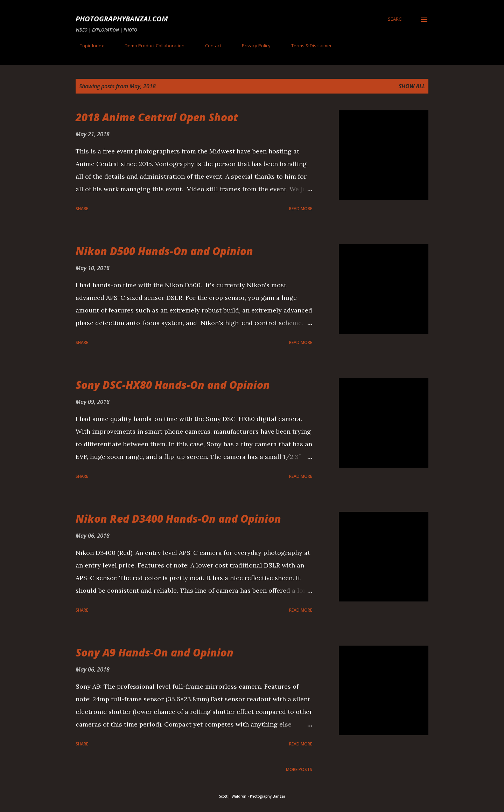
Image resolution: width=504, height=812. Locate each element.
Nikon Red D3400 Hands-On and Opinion (178, 519)
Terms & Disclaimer (307, 46)
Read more (301, 209)
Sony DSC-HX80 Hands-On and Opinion (173, 385)
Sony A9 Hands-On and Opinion (155, 652)
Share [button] (82, 209)
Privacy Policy (252, 46)
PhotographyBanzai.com (122, 19)
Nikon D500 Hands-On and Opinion (164, 251)
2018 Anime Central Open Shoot (157, 117)
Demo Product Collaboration (150, 46)
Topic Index (88, 46)
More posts (299, 769)
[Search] (396, 19)
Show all (412, 86)
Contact (209, 46)
